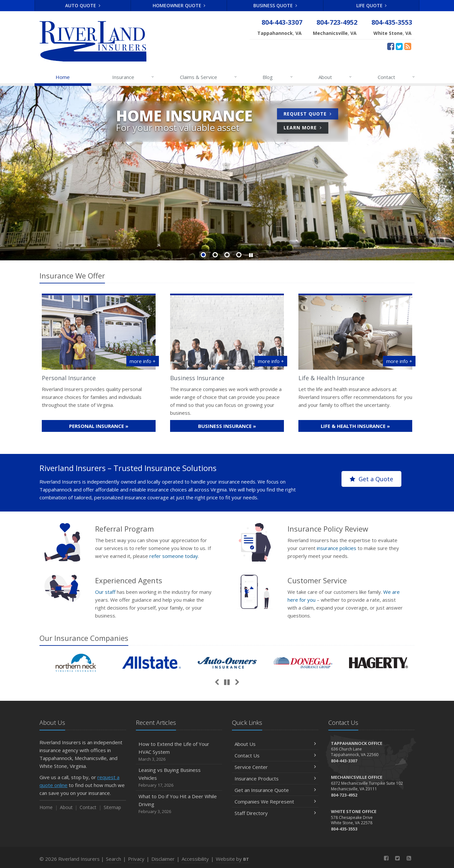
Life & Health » (355, 426)
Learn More (306, 129)
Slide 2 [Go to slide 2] (215, 255)
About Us (275, 744)
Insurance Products (275, 778)
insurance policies (337, 548)
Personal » (99, 426)
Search (113, 859)
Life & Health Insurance (331, 378)
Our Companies (84, 638)
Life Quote (372, 5)
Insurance (133, 77)
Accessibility (195, 859)
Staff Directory (275, 813)
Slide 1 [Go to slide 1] (203, 255)
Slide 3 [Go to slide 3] (227, 255)
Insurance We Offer (72, 276)
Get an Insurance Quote (275, 790)
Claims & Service (209, 77)
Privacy (136, 859)
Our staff (105, 592)
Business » (227, 426)
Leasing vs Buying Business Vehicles (179, 778)
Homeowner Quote (179, 5)
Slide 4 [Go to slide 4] (239, 255)
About (335, 77)
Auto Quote (83, 5)
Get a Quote (371, 479)
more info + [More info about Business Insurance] (271, 361)
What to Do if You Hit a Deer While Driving (179, 804)
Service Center (275, 767)
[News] (408, 46)
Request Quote (311, 115)
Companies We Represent (275, 802)
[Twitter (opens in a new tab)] (399, 46)
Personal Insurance (69, 378)
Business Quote (275, 5)
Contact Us (275, 755)
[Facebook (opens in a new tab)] (391, 46)
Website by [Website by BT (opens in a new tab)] (232, 859)
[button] (251, 255)
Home (63, 77)
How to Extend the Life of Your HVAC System (179, 752)
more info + (143, 361)
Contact (397, 77)
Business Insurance (197, 378)
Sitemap (112, 807)
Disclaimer (163, 859)
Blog (278, 77)
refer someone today (174, 556)
